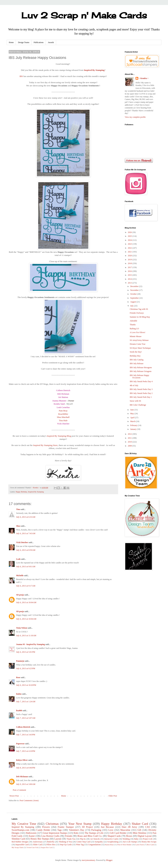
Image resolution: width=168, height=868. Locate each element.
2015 (130, 275)
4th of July (134, 385)
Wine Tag (80, 845)
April (133, 418)
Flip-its (83, 839)
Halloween (31, 833)
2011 (130, 438)
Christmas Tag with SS (139, 309)
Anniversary (38, 842)
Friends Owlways (137, 313)
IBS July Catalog (137, 360)
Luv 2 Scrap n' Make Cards (84, 15)
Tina (18, 509)
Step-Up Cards (66, 845)
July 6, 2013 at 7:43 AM (26, 533)
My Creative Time (24, 824)
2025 (130, 236)
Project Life (148, 839)
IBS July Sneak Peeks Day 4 (141, 381)
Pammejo (20, 661)
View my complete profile (135, 117)
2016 (130, 271)
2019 (130, 260)
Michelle (20, 576)
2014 (130, 279)
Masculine (125, 830)
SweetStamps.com (20, 830)
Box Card (150, 845)
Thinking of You (65, 842)
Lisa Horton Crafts (50, 836)
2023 (130, 244)
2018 (130, 263)
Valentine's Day (77, 830)
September (135, 298)
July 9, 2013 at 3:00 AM (26, 784)
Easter (32, 836)
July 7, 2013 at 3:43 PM (26, 735)
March (133, 421)
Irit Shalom (63, 397)
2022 (130, 248)
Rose (18, 677)
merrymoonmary (88, 860)
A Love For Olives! (138, 332)
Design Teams (24, 42)
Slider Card (38, 845)
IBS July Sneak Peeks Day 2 (141, 393)
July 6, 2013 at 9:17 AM (26, 586)
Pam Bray (63, 411)
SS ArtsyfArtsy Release (139, 340)
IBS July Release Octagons (141, 371)
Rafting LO (134, 329)
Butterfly (51, 842)
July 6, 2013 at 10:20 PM (26, 685)
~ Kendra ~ (144, 78)
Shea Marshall (63, 417)
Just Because (107, 827)
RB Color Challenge (138, 405)
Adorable (133, 321)
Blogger (109, 860)
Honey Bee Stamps (40, 839)
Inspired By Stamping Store (45, 445)
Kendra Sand (59, 404)
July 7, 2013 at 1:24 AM (26, 702)
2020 (130, 256)
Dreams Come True (138, 344)
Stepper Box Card (47, 847)
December (135, 286)
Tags (59, 830)
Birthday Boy (135, 356)
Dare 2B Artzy (129, 827)
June (132, 410)
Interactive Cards (111, 839)
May (132, 414)
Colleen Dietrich (63, 390)
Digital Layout (145, 836)
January (134, 429)
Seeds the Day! (136, 352)
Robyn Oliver (22, 760)
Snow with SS (135, 401)
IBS (21, 76)
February (134, 425)
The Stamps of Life (94, 833)
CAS (148, 827)
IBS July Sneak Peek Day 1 (141, 397)
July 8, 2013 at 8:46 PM (26, 768)
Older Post (113, 796)
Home (11, 42)
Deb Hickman (63, 394)
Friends (68, 836)
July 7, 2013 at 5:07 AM (26, 718)
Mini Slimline (139, 833)
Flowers (46, 827)
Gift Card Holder (118, 833)
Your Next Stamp (80, 824)
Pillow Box (51, 845)
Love (111, 830)
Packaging (96, 830)
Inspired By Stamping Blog (59, 436)
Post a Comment (19, 790)
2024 (130, 240)
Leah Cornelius (63, 407)
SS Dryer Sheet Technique (140, 348)
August (133, 302)
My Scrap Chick (18, 847)
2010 (130, 442)
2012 (130, 434)
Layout (58, 839)
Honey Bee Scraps (149, 842)
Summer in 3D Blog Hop (140, 317)
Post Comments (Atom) (29, 800)
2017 (130, 267)
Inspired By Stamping (94, 70)
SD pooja (20, 595)
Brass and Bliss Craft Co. (90, 836)
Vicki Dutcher (63, 424)
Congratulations (94, 845)
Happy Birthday (21, 492)
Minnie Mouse (136, 336)
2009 (130, 446)
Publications (39, 42)
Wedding (126, 839)
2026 (130, 232)
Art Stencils (95, 839)
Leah (18, 559)
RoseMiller (63, 414)
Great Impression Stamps (55, 833)
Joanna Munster (59, 401)
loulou (19, 694)
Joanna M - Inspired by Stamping (31, 644)
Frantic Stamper (66, 827)
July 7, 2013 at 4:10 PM (26, 751)
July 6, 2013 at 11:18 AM (26, 636)
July (132, 306)
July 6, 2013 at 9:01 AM (26, 567)
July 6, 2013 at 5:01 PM (26, 652)
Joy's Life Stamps (130, 842)
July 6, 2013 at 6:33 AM (26, 517)
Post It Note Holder (124, 845)
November (135, 290)
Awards (51, 42)
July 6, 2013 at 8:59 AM (26, 550)
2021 (130, 252)
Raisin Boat (109, 845)
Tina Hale (63, 420)
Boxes (129, 836)
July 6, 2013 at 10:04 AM (26, 602)
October (134, 294)
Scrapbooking (113, 842)
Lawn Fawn (140, 845)
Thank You (71, 839)
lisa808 (19, 711)
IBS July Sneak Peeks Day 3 (141, 389)
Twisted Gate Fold (32, 847)
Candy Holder (43, 830)
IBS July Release (137, 363)
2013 (130, 283)
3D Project (87, 827)
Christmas (52, 824)
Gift (139, 830)
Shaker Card (140, 824)
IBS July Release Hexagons (141, 367)
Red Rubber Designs (20, 842)
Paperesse (20, 744)
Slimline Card (18, 839)
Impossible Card (22, 845)
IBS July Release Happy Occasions (139, 376)
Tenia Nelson (22, 628)
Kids (76, 833)
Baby (136, 839)
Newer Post (14, 796)
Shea (18, 526)
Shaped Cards (114, 836)
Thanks (133, 325)
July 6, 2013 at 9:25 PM (26, 668)
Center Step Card (83, 842)
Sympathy (99, 842)
